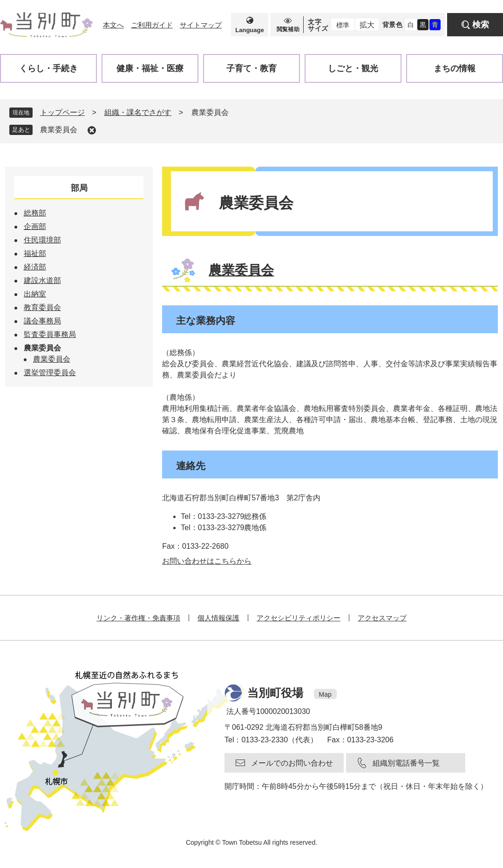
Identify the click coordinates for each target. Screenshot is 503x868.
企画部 (35, 226)
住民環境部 (42, 240)
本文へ (113, 25)
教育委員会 (42, 307)
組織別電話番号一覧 (406, 763)
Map (325, 694)
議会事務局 (42, 321)
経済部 (35, 267)
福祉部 (35, 253)
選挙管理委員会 (50, 373)
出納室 (35, 294)
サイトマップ (201, 25)
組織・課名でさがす (138, 112)
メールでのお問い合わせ (292, 763)
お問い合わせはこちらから (207, 561)
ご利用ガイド (152, 25)
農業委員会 (59, 130)
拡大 (367, 25)
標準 (343, 25)
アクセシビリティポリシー (299, 618)
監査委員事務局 (50, 334)
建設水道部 (42, 280)
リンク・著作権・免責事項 (138, 618)
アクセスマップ (382, 618)
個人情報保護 (218, 618)
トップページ (62, 112)
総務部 (35, 213)
